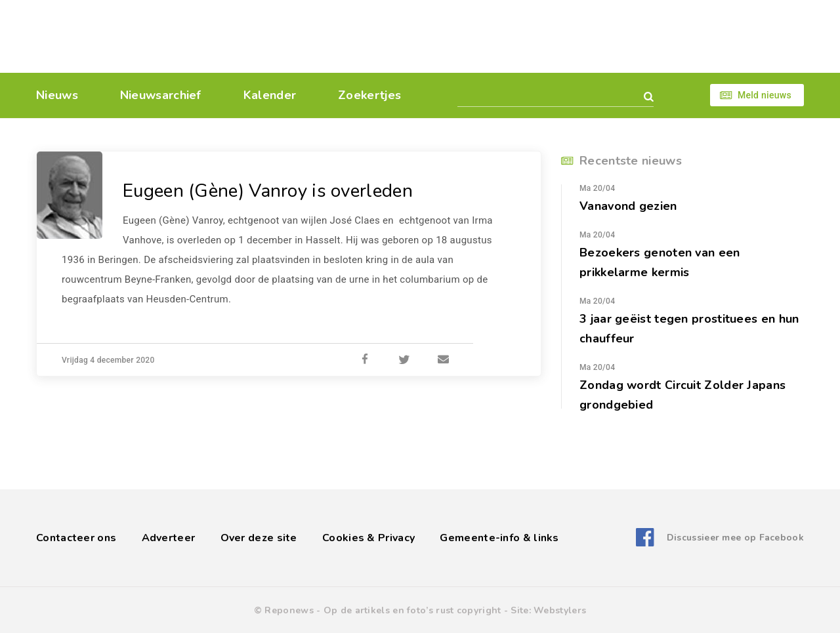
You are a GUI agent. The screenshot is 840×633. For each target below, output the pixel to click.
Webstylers (560, 610)
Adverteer (169, 538)
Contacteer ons (76, 538)
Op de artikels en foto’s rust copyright (412, 610)
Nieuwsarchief (161, 95)
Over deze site (259, 538)
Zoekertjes (369, 95)
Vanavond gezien (628, 206)
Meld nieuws (765, 95)
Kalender (270, 95)
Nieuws (57, 95)
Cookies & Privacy (368, 538)
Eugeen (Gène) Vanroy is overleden (268, 191)
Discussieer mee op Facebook (735, 538)
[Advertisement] (510, 36)
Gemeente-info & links (499, 538)
